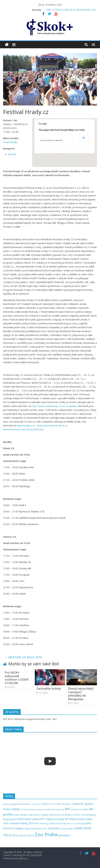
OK (83, 138)
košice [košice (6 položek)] (86, 809)
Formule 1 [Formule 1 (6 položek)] (67, 804)
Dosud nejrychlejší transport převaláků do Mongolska (81, 694)
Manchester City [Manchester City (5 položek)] (57, 815)
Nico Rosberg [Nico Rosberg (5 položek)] (41, 824)
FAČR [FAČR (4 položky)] (54, 804)
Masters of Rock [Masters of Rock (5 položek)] (72, 815)
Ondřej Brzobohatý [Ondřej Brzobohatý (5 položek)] (57, 824)
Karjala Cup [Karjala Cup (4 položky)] (59, 810)
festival (12, 154)
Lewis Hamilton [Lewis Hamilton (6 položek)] (21, 815)
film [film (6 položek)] (59, 804)
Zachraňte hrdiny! (49, 689)
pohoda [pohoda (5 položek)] (80, 824)
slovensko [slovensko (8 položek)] (54, 828)
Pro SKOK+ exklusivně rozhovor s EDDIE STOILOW (17, 678)
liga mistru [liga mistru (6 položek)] (35, 815)
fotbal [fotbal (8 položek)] (76, 804)
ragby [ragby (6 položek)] (27, 828)
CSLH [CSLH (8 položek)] (45, 804)
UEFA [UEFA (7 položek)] (14, 835)
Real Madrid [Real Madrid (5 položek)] (36, 829)
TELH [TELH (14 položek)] (7, 835)
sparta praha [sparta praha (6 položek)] (67, 828)
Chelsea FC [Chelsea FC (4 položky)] (36, 804)
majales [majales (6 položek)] (45, 815)
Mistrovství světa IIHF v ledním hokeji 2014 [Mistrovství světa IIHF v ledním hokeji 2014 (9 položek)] (44, 819)
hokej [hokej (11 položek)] (15, 809)
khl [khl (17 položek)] (67, 809)
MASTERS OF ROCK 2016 (23, 657)
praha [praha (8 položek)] (88, 823)
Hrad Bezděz (10, 142)
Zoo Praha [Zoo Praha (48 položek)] (46, 834)
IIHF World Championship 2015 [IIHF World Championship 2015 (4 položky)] (33, 810)
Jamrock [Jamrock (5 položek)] (50, 809)
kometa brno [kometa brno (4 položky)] (76, 810)
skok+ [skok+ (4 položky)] (45, 829)
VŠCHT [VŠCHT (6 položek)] (31, 835)
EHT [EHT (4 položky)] (50, 804)
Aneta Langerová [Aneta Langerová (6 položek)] (12, 804)
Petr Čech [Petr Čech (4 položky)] (71, 824)
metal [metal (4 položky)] (83, 815)
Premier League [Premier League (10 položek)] (13, 828)
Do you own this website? (52, 140)
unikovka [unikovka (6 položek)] (22, 835)
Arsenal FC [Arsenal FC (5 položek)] (26, 804)
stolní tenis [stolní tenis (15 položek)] (83, 828)
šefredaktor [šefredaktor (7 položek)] (64, 835)
